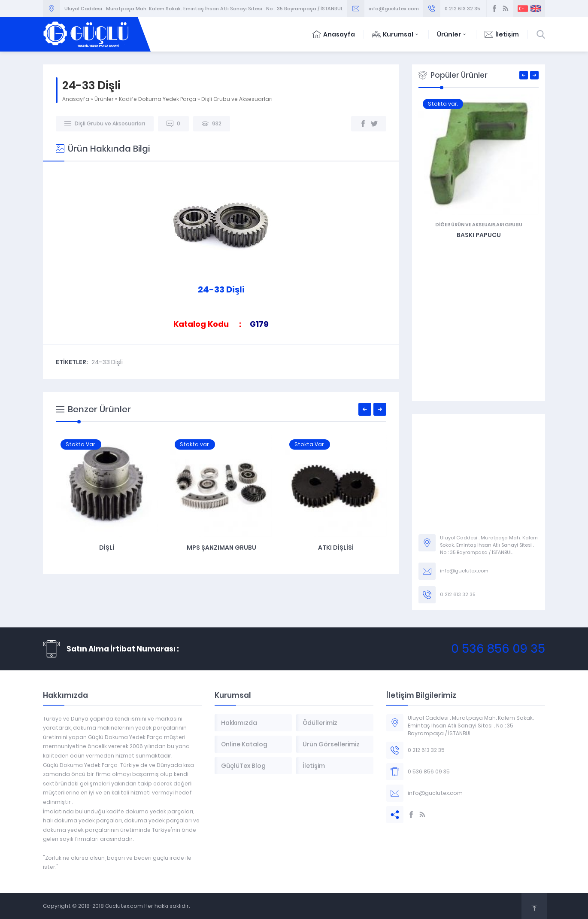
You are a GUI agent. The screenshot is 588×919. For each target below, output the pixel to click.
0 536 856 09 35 (498, 649)
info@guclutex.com (394, 9)
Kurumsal (396, 34)
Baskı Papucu (535, 235)
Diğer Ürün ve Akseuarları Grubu (535, 225)
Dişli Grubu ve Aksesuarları (237, 99)
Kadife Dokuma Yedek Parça (158, 99)
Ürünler (452, 34)
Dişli (221, 548)
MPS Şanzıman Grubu (336, 548)
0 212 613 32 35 (462, 9)
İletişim (502, 34)
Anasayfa (334, 34)
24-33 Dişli (107, 362)
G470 (107, 548)
